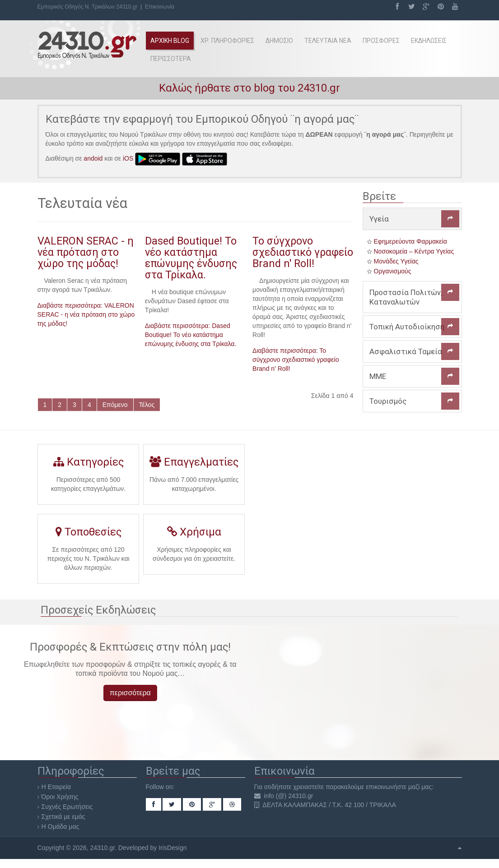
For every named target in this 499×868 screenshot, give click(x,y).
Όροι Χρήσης (60, 797)
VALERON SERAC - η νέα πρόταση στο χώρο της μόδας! (86, 252)
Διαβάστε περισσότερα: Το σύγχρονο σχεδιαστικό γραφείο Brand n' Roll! (296, 360)
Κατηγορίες (88, 465)
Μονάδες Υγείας (396, 261)
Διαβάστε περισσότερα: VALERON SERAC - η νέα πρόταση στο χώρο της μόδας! (86, 314)
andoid (93, 158)
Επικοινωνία (160, 7)
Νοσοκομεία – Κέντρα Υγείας (414, 251)
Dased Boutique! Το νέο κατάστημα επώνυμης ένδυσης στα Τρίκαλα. (191, 258)
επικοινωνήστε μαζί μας (399, 787)
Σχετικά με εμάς (63, 817)
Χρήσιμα (194, 535)
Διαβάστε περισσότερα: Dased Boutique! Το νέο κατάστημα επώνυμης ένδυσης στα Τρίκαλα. (191, 335)
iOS (128, 158)
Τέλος (147, 405)
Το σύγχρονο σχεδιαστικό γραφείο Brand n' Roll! (303, 252)
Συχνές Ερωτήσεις (67, 807)
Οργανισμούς (393, 271)
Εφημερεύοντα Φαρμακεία (410, 241)
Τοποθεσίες (88, 536)
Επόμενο (115, 405)
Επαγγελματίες (194, 465)
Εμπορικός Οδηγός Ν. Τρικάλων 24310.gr (88, 7)
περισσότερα (130, 693)
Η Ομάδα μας (61, 826)
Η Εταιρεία (56, 787)
